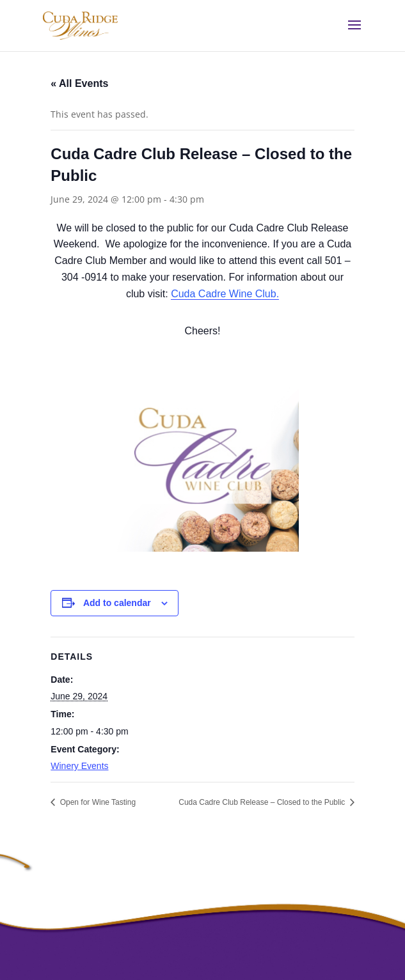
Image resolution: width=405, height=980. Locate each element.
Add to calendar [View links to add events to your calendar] (117, 603)
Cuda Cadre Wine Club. (225, 294)
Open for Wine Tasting (97, 802)
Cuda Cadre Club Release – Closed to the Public (263, 802)
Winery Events (79, 766)
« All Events (79, 83)
